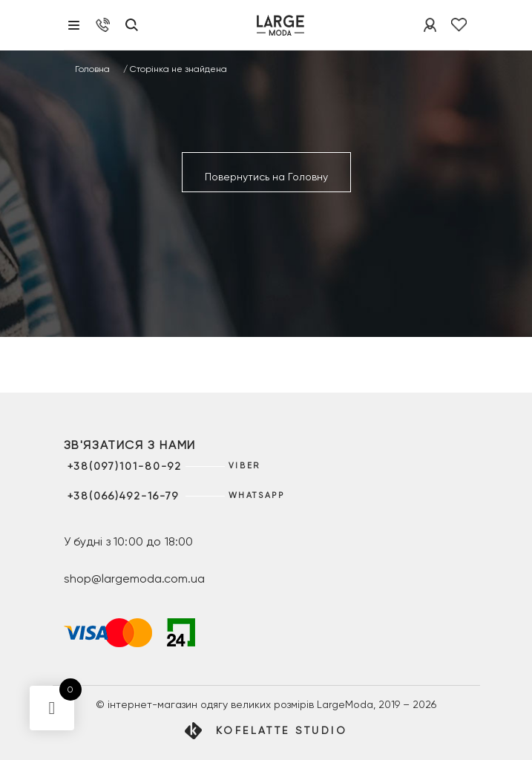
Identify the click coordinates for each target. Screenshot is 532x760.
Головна (92, 69)
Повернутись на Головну (266, 177)
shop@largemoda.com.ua (134, 579)
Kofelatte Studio (282, 730)
